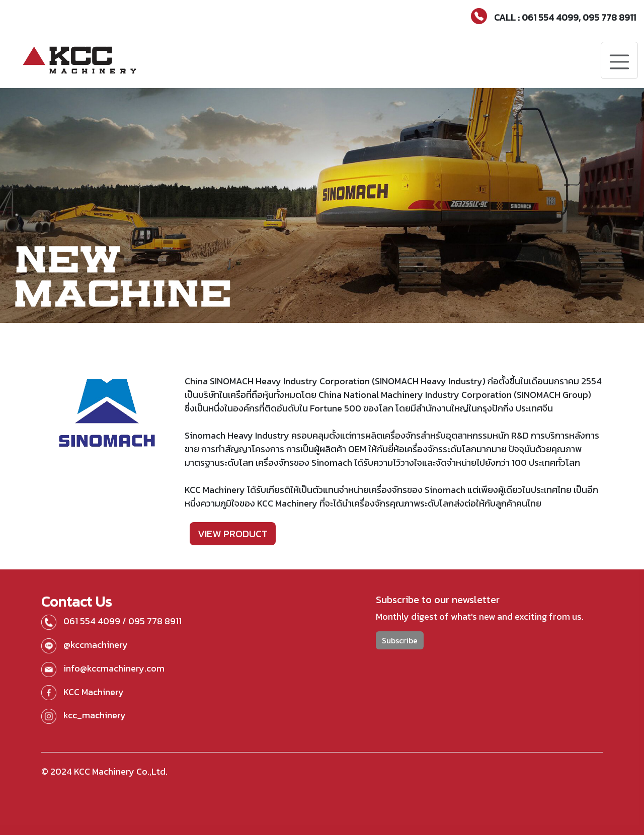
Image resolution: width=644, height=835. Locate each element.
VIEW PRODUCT (233, 534)
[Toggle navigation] (619, 60)
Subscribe (400, 640)
